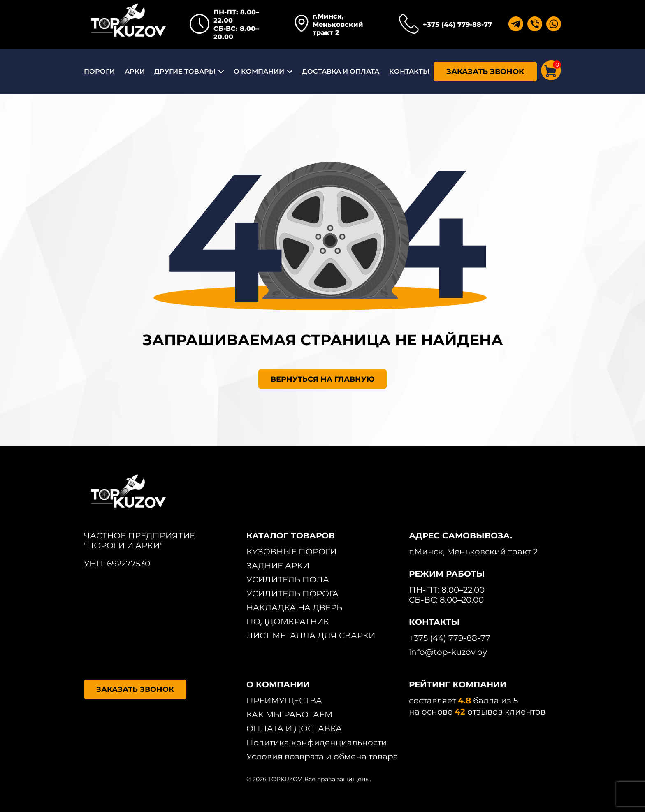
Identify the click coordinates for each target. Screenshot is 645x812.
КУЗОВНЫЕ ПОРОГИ (291, 552)
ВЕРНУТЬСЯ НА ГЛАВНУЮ (323, 379)
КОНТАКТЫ (409, 71)
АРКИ (135, 71)
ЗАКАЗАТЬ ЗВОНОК (485, 72)
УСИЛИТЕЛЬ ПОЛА (288, 580)
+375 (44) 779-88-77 (457, 24)
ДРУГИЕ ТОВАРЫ (185, 71)
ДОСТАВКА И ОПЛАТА (341, 71)
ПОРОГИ (99, 71)
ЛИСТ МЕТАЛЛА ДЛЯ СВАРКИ (311, 636)
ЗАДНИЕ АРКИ (278, 566)
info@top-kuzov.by (448, 652)
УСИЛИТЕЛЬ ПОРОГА (292, 594)
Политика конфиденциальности (317, 743)
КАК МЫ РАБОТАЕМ (289, 715)
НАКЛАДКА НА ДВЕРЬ (294, 608)
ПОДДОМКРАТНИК (288, 622)
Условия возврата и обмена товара (322, 757)
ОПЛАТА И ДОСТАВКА (294, 729)
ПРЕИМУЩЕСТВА (284, 701)
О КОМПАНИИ (259, 71)
